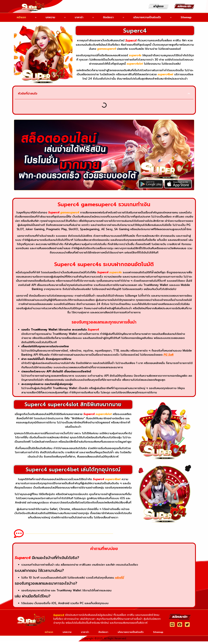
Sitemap (186, 17)
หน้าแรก (21, 17)
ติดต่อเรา (108, 17)
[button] (189, 93)
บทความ (50, 17)
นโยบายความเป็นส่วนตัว (147, 17)
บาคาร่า (79, 17)
